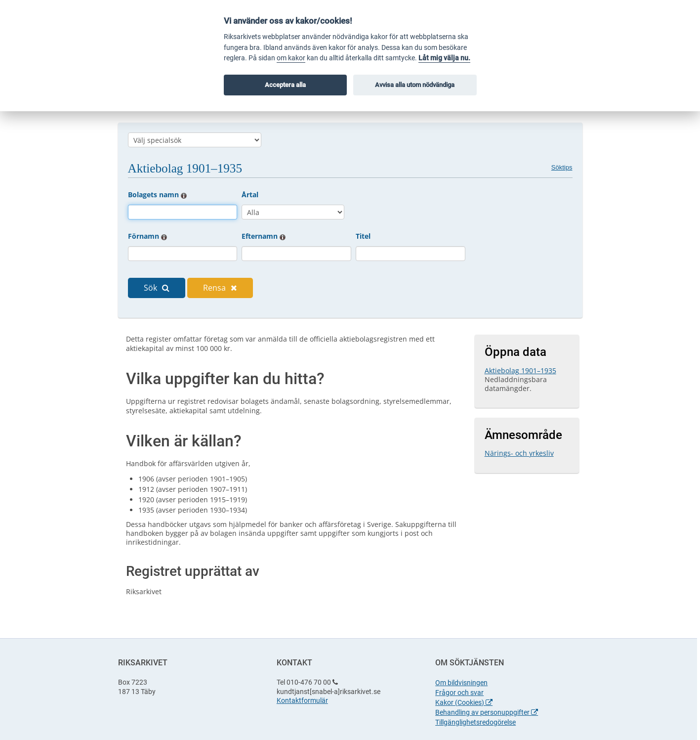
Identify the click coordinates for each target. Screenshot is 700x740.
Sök (157, 288)
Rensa (220, 288)
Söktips (562, 167)
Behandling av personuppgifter (487, 712)
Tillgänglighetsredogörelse (475, 722)
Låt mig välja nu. (444, 58)
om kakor (291, 58)
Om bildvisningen (461, 683)
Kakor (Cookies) (464, 702)
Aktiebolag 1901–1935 (520, 370)
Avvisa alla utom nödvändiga (415, 85)
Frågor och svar (459, 693)
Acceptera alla (285, 85)
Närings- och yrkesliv (519, 453)
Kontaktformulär (302, 700)
